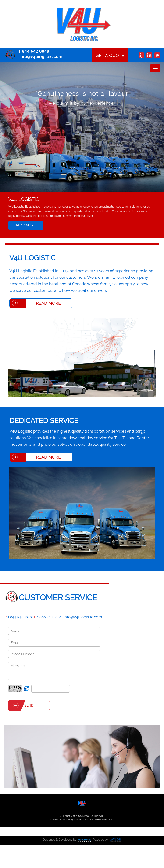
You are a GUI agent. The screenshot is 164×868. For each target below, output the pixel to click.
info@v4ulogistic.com (83, 617)
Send (29, 705)
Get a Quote (110, 55)
